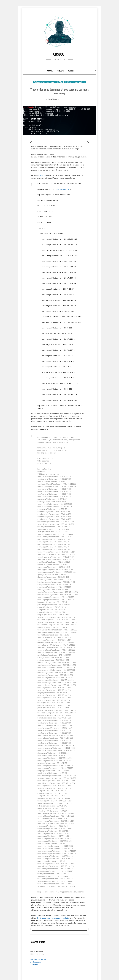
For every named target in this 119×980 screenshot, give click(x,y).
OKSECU (60, 82)
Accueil (50, 71)
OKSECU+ (60, 54)
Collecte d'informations (44, 82)
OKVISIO (70, 71)
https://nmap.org (62, 189)
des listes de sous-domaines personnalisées (53, 916)
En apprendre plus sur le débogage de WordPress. (38, 960)
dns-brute (42, 175)
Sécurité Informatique (76, 82)
